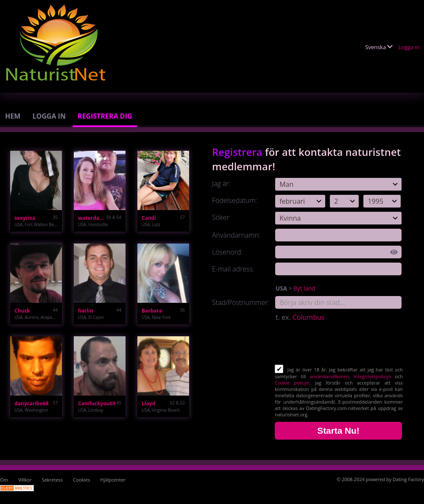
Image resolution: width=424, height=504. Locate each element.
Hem (13, 116)
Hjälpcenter (113, 480)
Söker (221, 217)
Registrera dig (105, 116)
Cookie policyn (292, 383)
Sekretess (52, 480)
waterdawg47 (92, 218)
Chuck (22, 311)
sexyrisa (25, 218)
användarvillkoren (329, 376)
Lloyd (148, 403)
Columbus (309, 317)
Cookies (81, 480)
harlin (86, 311)
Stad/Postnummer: (241, 302)
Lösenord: (227, 252)
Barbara (152, 311)
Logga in (409, 47)
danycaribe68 (32, 403)
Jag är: (221, 183)
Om (4, 480)
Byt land (304, 288)
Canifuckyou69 (97, 403)
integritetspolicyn (372, 376)
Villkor (25, 480)
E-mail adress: (233, 269)
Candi (149, 218)
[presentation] (339, 344)
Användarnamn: (236, 235)
